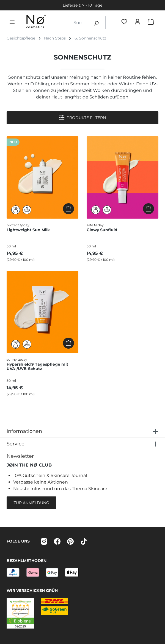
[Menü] (13, 23)
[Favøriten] (125, 23)
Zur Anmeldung (31, 503)
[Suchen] (96, 23)
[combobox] (77, 23)
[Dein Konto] (139, 22)
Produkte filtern (82, 118)
